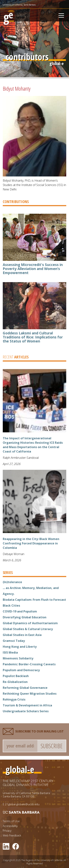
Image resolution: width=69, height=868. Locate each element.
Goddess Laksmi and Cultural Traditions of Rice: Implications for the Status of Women (33, 337)
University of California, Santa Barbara (19, 5)
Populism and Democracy (21, 670)
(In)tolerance (12, 582)
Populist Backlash (16, 676)
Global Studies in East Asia (22, 635)
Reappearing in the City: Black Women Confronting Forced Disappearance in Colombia (31, 543)
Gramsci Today (14, 641)
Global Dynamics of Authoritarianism (30, 623)
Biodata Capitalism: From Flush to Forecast (34, 600)
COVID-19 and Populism (20, 611)
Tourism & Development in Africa (27, 705)
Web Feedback (12, 835)
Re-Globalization (15, 682)
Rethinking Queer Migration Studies (30, 694)
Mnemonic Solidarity (18, 658)
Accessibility (10, 826)
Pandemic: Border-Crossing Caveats (29, 664)
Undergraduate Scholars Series (26, 711)
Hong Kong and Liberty (20, 647)
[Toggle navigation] (61, 15)
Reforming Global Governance (25, 688)
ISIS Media (10, 652)
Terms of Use (11, 821)
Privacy (7, 831)
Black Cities (11, 606)
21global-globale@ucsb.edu (22, 804)
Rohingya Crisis (14, 699)
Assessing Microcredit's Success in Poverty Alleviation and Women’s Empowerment (33, 269)
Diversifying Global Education (25, 617)
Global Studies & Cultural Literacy (28, 629)
